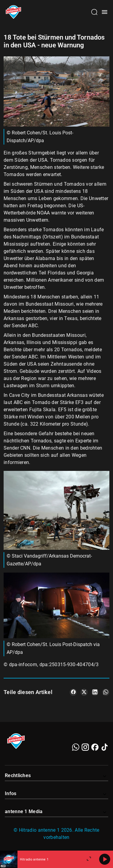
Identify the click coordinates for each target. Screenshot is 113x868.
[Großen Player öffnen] (89, 859)
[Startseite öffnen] (13, 12)
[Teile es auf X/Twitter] (84, 692)
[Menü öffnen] (105, 12)
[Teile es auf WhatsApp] (106, 692)
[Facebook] (95, 747)
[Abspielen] (105, 859)
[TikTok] (105, 747)
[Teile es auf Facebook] (73, 692)
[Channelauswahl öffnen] (94, 12)
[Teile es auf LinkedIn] (95, 692)
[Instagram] (85, 747)
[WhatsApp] (76, 747)
